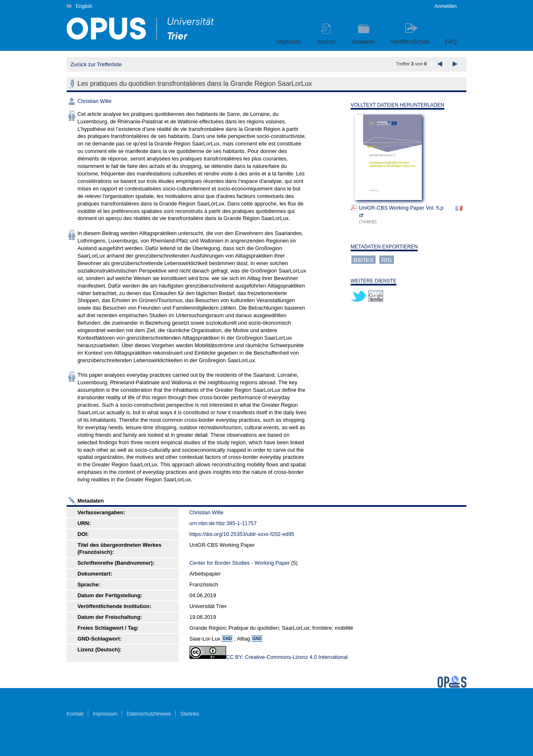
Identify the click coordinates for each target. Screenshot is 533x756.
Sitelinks (190, 714)
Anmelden (446, 6)
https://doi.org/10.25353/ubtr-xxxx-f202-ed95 (242, 534)
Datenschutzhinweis (149, 714)
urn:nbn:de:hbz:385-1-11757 (223, 523)
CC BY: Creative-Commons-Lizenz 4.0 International (287, 657)
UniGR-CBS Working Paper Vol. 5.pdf (401, 212)
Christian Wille (95, 101)
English (84, 6)
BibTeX (364, 260)
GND (227, 639)
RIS (386, 260)
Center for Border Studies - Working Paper (240, 563)
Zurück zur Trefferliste (96, 64)
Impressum (105, 714)
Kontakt (75, 714)
